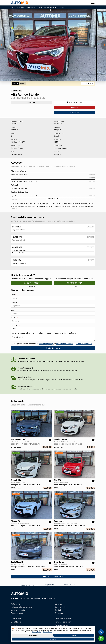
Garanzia (58, 604)
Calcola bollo (60, 607)
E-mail (14, 310)
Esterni (15, 84)
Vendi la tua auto (18, 610)
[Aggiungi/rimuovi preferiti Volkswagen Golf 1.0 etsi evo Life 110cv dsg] (50, 440)
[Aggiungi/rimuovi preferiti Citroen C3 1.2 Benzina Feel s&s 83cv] (50, 522)
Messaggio (15, 325)
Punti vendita (16, 619)
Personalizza (32, 635)
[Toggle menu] (93, 3)
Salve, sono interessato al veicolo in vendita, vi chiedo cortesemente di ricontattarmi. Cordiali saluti (53, 334)
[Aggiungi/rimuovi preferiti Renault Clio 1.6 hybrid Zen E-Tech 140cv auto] (93, 522)
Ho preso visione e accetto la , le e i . (53, 344)
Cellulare (15, 318)
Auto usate (21, 7)
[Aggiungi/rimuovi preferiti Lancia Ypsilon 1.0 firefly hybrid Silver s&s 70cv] (93, 440)
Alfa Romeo (31, 7)
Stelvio (39, 7)
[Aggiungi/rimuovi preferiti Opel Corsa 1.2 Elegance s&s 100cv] (93, 563)
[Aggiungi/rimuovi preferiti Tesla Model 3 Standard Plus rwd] (50, 563)
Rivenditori (15, 625)
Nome (13, 295)
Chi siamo (59, 613)
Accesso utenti (17, 613)
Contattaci (75, 112)
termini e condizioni (84, 344)
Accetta (53, 639)
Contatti (58, 610)
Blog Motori (16, 622)
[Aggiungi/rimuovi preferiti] (75, 102)
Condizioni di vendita (63, 619)
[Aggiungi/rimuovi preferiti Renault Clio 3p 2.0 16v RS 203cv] (50, 481)
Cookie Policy (48, 632)
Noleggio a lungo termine (21, 607)
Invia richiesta (53, 348)
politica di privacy (46, 344)
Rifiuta (74, 635)
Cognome (15, 302)
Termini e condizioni (63, 622)
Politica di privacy (62, 625)
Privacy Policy (37, 632)
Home (13, 7)
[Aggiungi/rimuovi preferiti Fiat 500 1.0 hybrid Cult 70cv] (93, 481)
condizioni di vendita (65, 344)
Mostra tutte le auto (53, 576)
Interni (22, 84)
